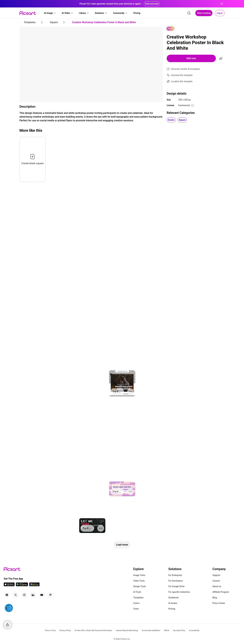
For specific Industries (179, 592)
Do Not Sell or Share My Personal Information (93, 630)
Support (216, 575)
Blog (215, 598)
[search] (189, 13)
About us (217, 586)
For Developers (176, 581)
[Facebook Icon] (7, 595)
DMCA (167, 630)
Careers (216, 581)
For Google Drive (176, 586)
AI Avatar (173, 603)
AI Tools (137, 592)
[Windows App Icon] (34, 585)
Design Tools (140, 586)
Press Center (219, 603)
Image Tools (139, 575)
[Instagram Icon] (24, 595)
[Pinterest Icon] (50, 595)
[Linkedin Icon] (33, 595)
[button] (50, 13)
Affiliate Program (221, 592)
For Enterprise (175, 575)
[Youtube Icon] (42, 595)
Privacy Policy (65, 630)
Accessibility (194, 630)
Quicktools (174, 598)
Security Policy (179, 630)
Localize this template (182, 81)
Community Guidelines (151, 630)
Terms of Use (50, 630)
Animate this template (182, 75)
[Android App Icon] (22, 585)
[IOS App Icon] (9, 585)
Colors (136, 603)
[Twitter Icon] (16, 595)
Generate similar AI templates (186, 69)
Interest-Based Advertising (127, 630)
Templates (138, 598)
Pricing (172, 609)
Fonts (136, 609)
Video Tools (139, 581)
